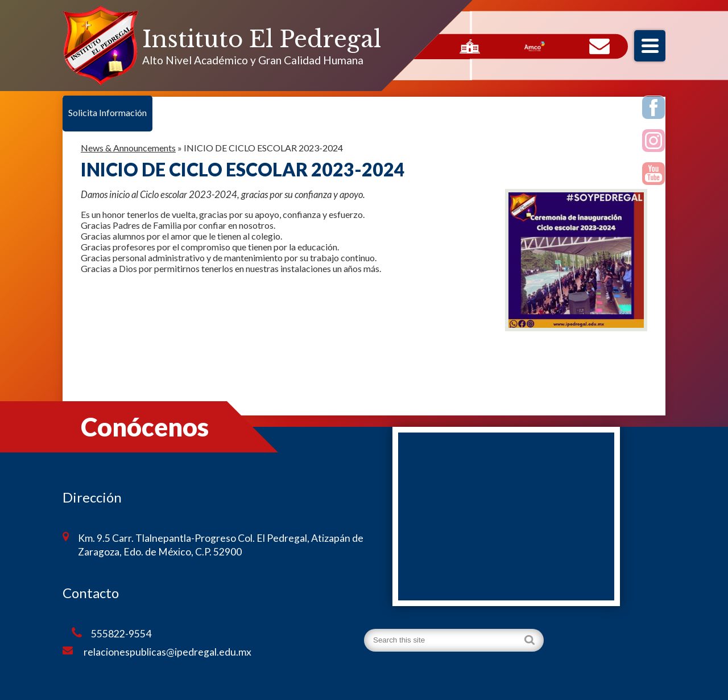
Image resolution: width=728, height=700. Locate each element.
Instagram (654, 142)
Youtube (654, 175)
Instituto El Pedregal (262, 39)
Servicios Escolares (470, 47)
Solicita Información (107, 112)
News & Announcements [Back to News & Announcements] (128, 148)
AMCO (535, 47)
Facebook (654, 109)
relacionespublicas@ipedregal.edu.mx (157, 652)
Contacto (599, 47)
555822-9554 (111, 633)
